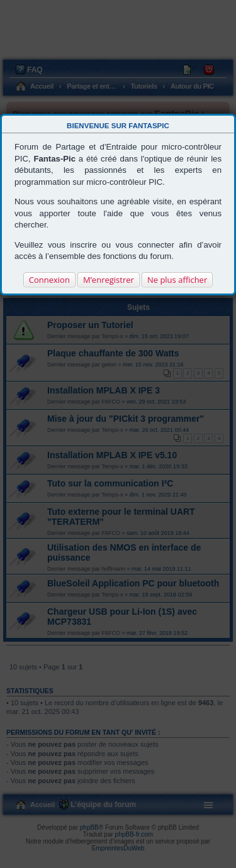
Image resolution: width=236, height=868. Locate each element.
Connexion (49, 280)
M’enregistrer (109, 280)
